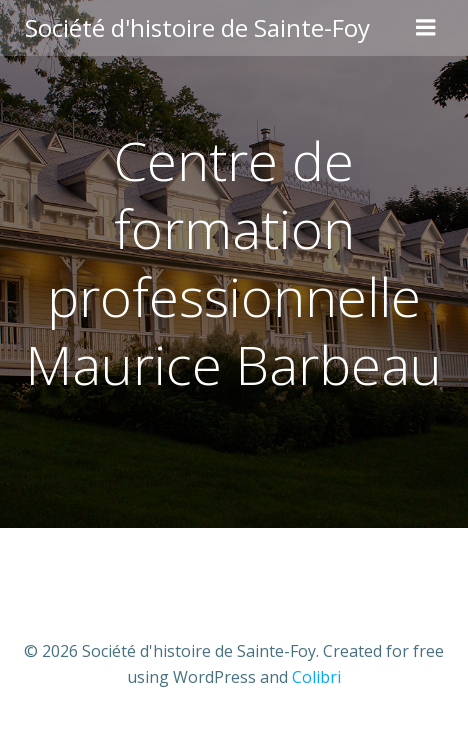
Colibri (316, 677)
